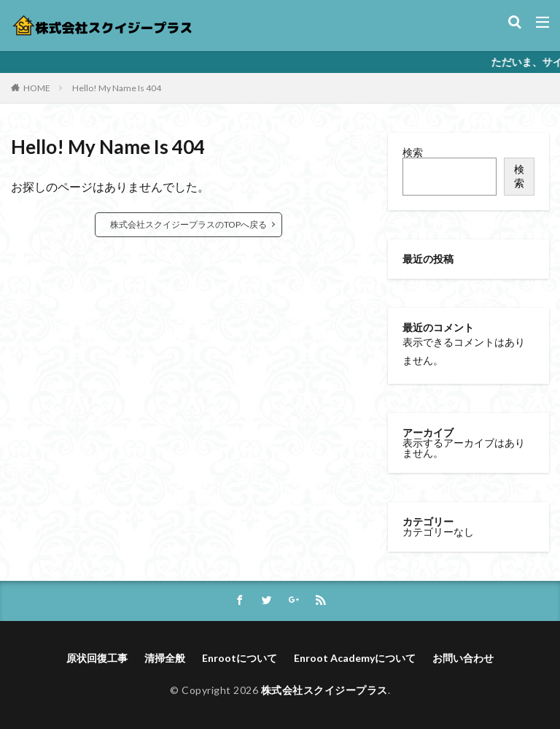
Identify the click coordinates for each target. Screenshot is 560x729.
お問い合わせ (463, 658)
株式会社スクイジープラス (324, 690)
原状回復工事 (97, 658)
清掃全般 (165, 658)
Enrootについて (240, 658)
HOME (37, 88)
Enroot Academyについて (355, 658)
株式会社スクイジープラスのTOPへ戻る (188, 224)
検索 (413, 152)
